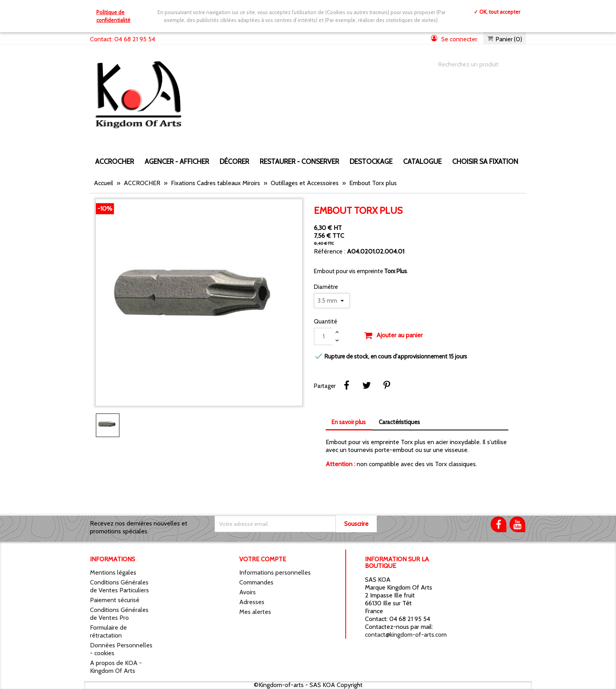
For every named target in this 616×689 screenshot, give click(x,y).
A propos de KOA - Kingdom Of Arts (116, 667)
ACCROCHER (115, 161)
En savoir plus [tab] (349, 422)
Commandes (256, 582)
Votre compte (263, 559)
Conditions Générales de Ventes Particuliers (119, 586)
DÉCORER (234, 161)
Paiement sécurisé (115, 600)
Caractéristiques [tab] (399, 422)
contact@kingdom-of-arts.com (406, 635)
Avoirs (247, 592)
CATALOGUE (422, 161)
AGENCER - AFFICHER (177, 161)
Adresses (252, 602)
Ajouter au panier (393, 336)
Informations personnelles (275, 572)
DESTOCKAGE (371, 161)
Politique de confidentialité (113, 16)
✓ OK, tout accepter (497, 12)
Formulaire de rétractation (108, 631)
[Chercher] (474, 64)
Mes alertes (255, 612)
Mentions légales (113, 572)
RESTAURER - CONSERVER (299, 161)
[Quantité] (323, 336)
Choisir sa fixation (485, 161)
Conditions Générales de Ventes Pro (119, 614)
